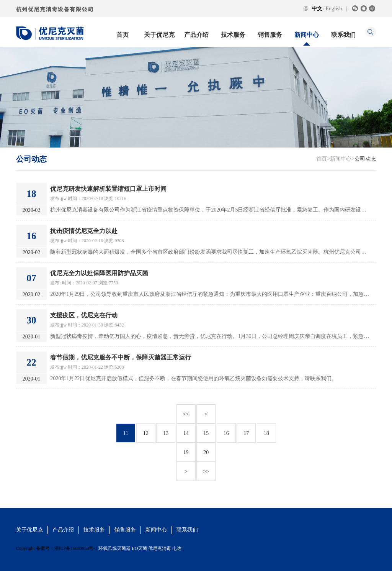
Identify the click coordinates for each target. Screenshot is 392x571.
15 (206, 433)
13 (166, 433)
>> (206, 472)
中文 (317, 9)
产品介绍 (196, 35)
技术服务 (233, 35)
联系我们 (343, 35)
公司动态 (365, 159)
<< (186, 414)
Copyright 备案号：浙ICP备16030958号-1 (57, 548)
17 (246, 433)
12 (146, 433)
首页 (122, 35)
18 (266, 433)
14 (186, 433)
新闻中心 (307, 35)
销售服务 (270, 35)
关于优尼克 (159, 35)
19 (186, 452)
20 (206, 452)
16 (226, 433)
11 (126, 433)
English (334, 9)
